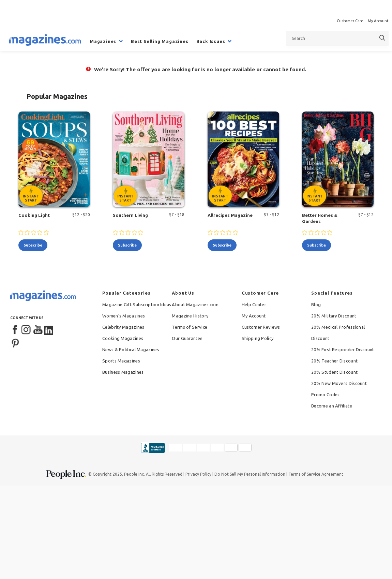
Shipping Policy (258, 338)
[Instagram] (27, 330)
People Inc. (134, 474)
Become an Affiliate (332, 406)
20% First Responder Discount (343, 350)
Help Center (254, 305)
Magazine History (190, 316)
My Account (378, 21)
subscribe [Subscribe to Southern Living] (127, 245)
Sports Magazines (121, 361)
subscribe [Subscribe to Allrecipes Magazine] (222, 245)
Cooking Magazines (123, 338)
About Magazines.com (195, 305)
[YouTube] (38, 330)
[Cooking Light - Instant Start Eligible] (54, 159)
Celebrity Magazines (123, 327)
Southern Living (130, 215)
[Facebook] (15, 330)
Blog (316, 305)
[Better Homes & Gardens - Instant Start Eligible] (338, 159)
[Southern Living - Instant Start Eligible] (149, 159)
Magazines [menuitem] (103, 41)
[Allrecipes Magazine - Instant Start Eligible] (243, 159)
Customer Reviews (261, 327)
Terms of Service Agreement (316, 474)
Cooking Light (34, 215)
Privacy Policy (198, 474)
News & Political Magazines (131, 350)
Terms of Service (190, 327)
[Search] (382, 38)
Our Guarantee (187, 338)
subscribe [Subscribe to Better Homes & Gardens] (316, 245)
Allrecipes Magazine (230, 215)
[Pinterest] (15, 342)
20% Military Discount (334, 316)
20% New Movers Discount (339, 383)
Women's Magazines (124, 316)
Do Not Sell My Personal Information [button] (250, 474)
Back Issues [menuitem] (211, 41)
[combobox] (337, 38)
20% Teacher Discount (334, 361)
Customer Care (350, 21)
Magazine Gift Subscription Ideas (137, 305)
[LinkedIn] (49, 330)
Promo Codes (325, 395)
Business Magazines (123, 372)
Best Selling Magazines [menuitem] (160, 41)
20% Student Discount (334, 372)
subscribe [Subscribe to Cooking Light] (33, 245)
